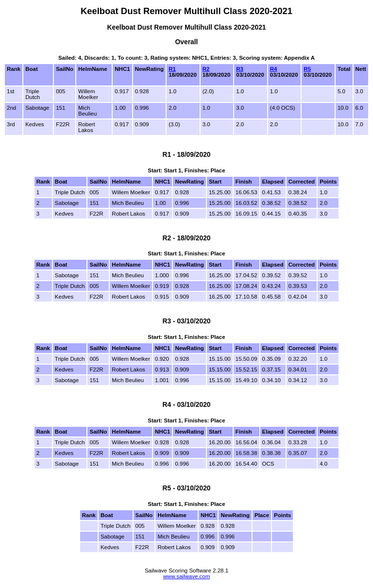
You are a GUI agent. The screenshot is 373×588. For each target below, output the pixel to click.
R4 (274, 69)
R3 (240, 69)
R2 (206, 69)
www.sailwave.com (187, 576)
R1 (172, 69)
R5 (307, 69)
